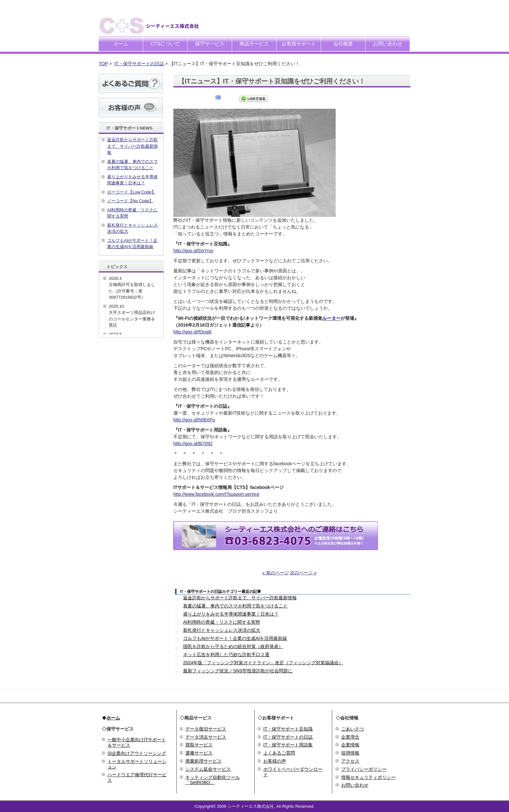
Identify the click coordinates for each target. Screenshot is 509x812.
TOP (103, 64)
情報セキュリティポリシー (368, 777)
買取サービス (199, 745)
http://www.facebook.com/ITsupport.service (216, 494)
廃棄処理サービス (204, 761)
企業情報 (350, 745)
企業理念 (350, 737)
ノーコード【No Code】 (130, 201)
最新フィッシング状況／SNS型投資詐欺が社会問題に (238, 671)
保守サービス (210, 44)
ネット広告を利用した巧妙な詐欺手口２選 (226, 655)
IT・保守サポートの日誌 (139, 64)
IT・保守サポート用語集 (288, 745)
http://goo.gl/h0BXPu (194, 420)
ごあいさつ (353, 729)
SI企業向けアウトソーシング (137, 753)
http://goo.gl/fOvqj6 (192, 332)
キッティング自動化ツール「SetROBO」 (213, 780)
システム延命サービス (208, 769)
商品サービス (254, 44)
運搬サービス (199, 753)
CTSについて (165, 44)
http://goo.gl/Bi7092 (193, 443)
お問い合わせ (388, 44)
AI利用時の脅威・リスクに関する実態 (222, 622)
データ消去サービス (206, 737)
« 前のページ (276, 573)
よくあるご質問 (279, 753)
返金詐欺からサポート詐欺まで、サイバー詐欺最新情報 (240, 598)
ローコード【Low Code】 (131, 192)
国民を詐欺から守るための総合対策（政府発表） (233, 646)
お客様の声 (275, 761)
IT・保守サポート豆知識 (288, 729)
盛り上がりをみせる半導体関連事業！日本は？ (231, 614)
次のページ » (303, 573)
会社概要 (343, 44)
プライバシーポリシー (364, 769)
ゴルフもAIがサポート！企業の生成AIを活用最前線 (235, 638)
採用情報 (350, 753)
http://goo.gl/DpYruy (193, 251)
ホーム (121, 44)
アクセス (350, 761)
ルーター (331, 318)
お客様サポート (299, 44)
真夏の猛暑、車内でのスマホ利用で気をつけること (235, 606)
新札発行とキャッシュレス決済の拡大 (222, 630)
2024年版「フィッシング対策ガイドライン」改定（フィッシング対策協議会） (263, 663)
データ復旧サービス (206, 729)
